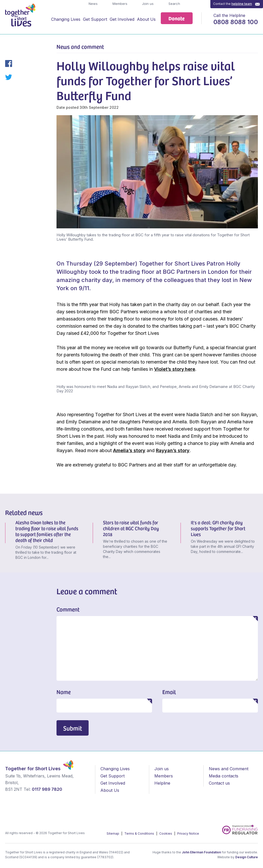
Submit (73, 728)
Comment (68, 609)
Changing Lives (66, 19)
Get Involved (122, 19)
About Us (146, 19)
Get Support (95, 19)
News (93, 4)
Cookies (166, 833)
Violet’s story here (175, 369)
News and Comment (229, 769)
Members (119, 4)
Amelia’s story (129, 450)
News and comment (80, 46)
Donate (177, 18)
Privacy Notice (188, 833)
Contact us (219, 783)
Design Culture (247, 857)
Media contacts (224, 776)
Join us (147, 4)
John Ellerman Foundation (201, 852)
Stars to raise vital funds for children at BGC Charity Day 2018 (131, 528)
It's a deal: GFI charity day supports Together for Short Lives (218, 528)
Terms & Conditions (140, 833)
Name (64, 692)
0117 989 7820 (47, 789)
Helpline (162, 783)
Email (169, 692)
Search (174, 4)
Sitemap (113, 833)
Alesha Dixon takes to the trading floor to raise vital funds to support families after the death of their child (47, 531)
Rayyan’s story (173, 450)
